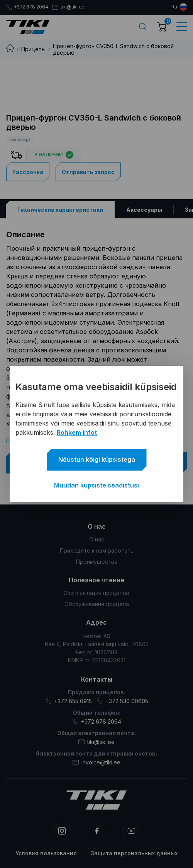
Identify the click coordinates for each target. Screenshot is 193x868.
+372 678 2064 (28, 7)
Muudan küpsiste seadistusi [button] (96, 485)
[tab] (60, 209)
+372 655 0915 (69, 701)
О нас (97, 539)
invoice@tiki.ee (96, 762)
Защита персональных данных (134, 853)
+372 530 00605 (122, 701)
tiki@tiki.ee (70, 7)
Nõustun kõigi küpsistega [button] (97, 459)
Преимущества (97, 562)
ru (174, 7)
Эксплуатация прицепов (96, 593)
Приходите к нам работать (97, 550)
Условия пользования (46, 853)
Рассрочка (28, 172)
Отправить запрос (88, 172)
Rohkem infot (77, 432)
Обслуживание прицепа (97, 604)
